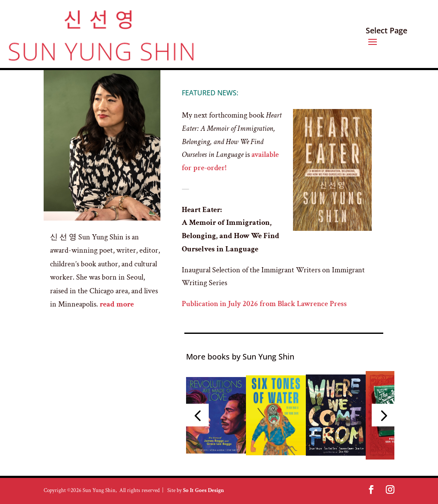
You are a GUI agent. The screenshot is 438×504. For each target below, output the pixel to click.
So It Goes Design (204, 491)
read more (118, 304)
